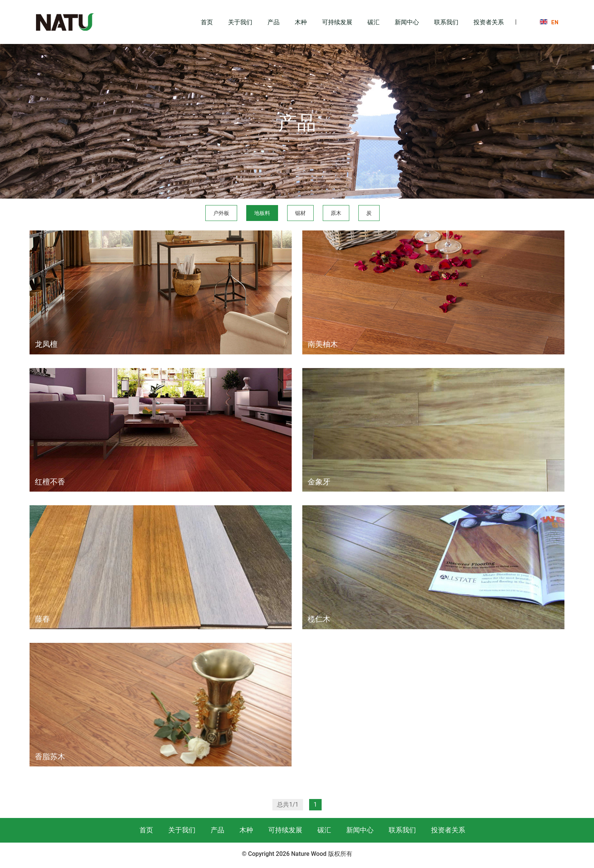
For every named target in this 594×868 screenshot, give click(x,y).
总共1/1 (288, 805)
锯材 (300, 213)
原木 (336, 213)
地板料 (262, 213)
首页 (207, 22)
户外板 (221, 213)
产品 (274, 22)
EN (555, 22)
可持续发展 (337, 22)
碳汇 (374, 22)
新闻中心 (407, 22)
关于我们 (240, 22)
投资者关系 (489, 22)
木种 (301, 22)
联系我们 (446, 22)
